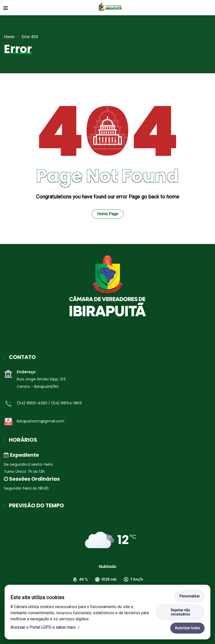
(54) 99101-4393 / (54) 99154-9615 (49, 403)
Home (9, 37)
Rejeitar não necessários (180, 612)
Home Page (108, 214)
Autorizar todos (187, 628)
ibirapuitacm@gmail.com (41, 421)
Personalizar (190, 596)
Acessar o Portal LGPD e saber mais (43, 627)
